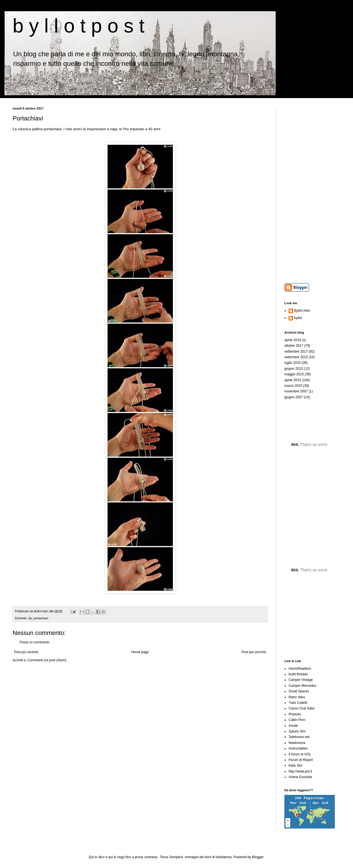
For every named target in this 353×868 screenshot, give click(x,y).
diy (30, 618)
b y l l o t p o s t (79, 26)
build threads (298, 674)
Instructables (298, 748)
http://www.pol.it (300, 771)
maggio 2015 (294, 374)
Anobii (293, 726)
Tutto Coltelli (298, 703)
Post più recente (26, 652)
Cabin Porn (297, 720)
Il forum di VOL (300, 754)
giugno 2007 (294, 397)
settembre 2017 (296, 352)
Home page (140, 652)
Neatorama (297, 743)
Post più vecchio (254, 652)
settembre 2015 (296, 357)
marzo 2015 (293, 386)
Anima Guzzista (300, 777)
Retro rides (297, 697)
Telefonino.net (299, 737)
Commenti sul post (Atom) (47, 660)
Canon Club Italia (301, 708)
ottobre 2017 (294, 346)
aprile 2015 (293, 380)
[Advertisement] (312, 191)
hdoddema (224, 857)
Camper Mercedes (302, 686)
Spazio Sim (297, 731)
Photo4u (295, 714)
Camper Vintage (301, 680)
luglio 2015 (292, 363)
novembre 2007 (296, 391)
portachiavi (41, 618)
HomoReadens (300, 669)
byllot (298, 318)
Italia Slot (295, 765)
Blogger (258, 857)
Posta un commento (35, 642)
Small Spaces (299, 691)
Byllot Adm (302, 311)
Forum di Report (301, 760)
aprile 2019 (293, 340)
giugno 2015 (294, 369)
